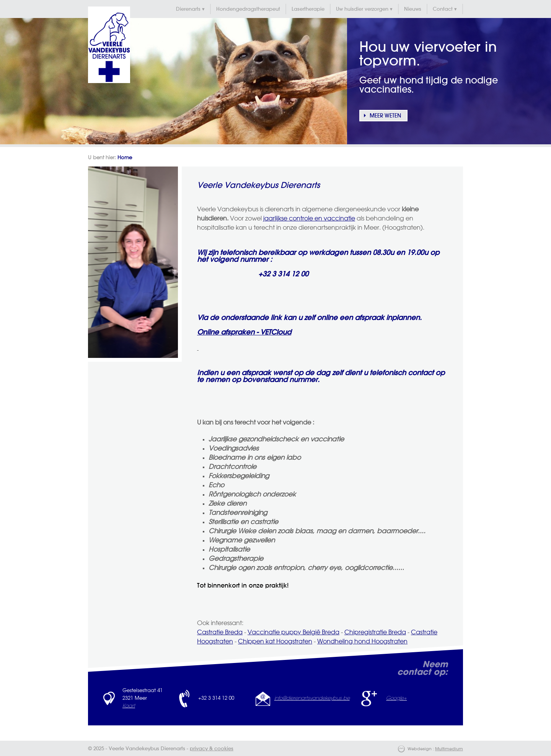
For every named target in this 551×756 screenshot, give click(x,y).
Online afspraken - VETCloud (244, 333)
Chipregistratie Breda (375, 633)
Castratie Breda (220, 633)
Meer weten (385, 116)
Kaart (129, 706)
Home (125, 158)
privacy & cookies (212, 749)
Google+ (396, 698)
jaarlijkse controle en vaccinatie (309, 219)
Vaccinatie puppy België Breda (293, 633)
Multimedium (449, 749)
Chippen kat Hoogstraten (275, 642)
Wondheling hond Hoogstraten (362, 642)
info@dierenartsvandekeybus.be (312, 698)
